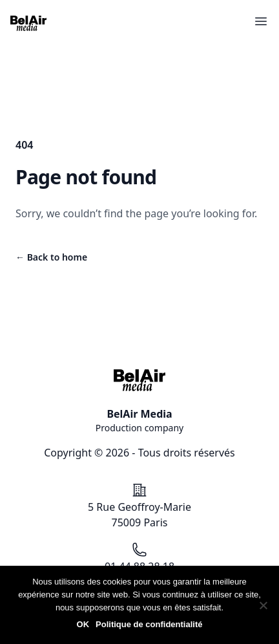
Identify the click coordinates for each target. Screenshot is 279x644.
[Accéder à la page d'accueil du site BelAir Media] (28, 23)
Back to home (51, 257)
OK (83, 624)
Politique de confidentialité (149, 624)
